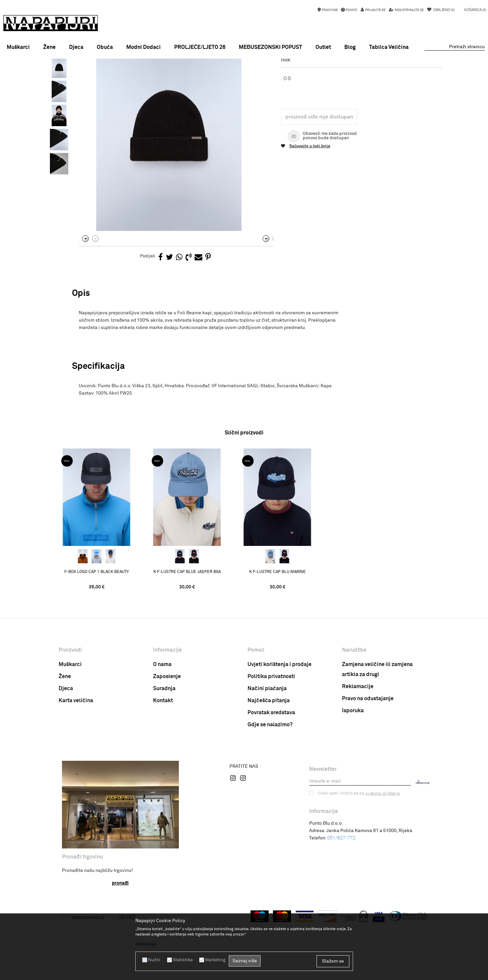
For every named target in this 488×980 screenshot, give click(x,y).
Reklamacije (358, 752)
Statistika (181, 960)
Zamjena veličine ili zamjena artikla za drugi (377, 735)
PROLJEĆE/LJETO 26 (200, 47)
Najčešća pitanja (269, 766)
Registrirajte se (409, 10)
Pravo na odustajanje (368, 764)
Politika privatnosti (271, 742)
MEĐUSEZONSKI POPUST (244, 65)
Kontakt (163, 766)
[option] (244, 65)
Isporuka (353, 776)
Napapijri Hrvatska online (83, 75)
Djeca (66, 754)
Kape (157, 75)
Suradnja (164, 754)
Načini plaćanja (267, 754)
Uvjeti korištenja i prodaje (280, 730)
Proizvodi (120, 75)
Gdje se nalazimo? (270, 790)
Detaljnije (146, 944)
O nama (162, 730)
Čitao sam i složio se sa (357, 859)
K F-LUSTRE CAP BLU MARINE (290, 637)
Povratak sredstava (271, 778)
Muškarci (70, 730)
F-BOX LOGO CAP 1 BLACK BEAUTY (109, 637)
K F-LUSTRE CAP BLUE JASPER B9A (199, 637)
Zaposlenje (167, 742)
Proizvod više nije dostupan (317, 174)
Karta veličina (76, 766)
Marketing (212, 960)
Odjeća (140, 75)
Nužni (153, 960)
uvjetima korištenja (379, 859)
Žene (65, 742)
